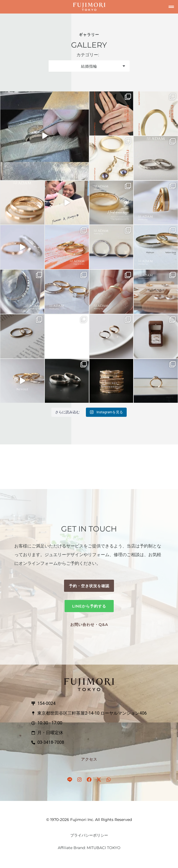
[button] (171, 7)
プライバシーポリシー (89, 835)
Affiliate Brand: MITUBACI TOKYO (89, 848)
